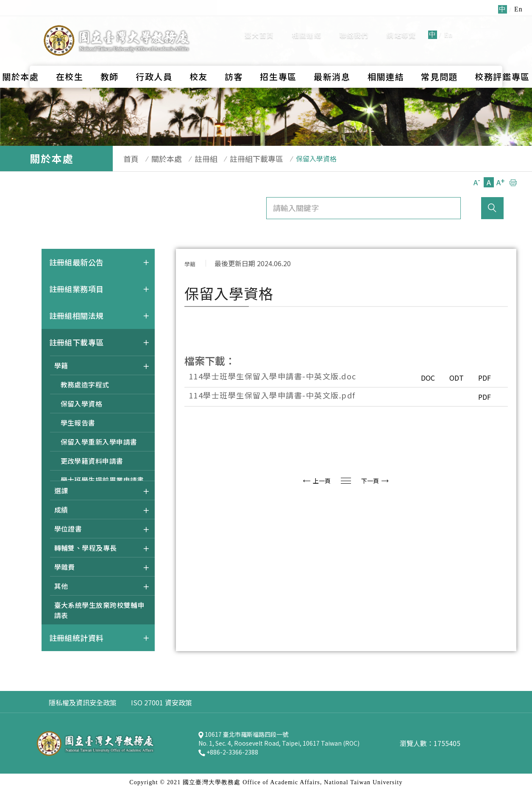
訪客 (234, 57)
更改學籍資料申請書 (92, 461)
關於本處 (158, 159)
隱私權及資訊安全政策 (83, 702)
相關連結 (307, 25)
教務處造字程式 (85, 384)
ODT (451, 378)
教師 (110, 57)
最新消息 (332, 57)
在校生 (70, 57)
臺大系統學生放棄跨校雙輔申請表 (100, 610)
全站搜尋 (481, 24)
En (448, 25)
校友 (199, 57)
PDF (483, 378)
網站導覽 (401, 25)
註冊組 (193, 159)
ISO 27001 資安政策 (162, 702)
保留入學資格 (82, 404)
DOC (418, 378)
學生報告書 (78, 423)
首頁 (127, 159)
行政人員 (154, 57)
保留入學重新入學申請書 (99, 442)
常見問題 (439, 57)
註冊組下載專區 (240, 159)
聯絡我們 (354, 25)
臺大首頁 (259, 25)
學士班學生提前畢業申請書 (102, 480)
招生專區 (278, 57)
